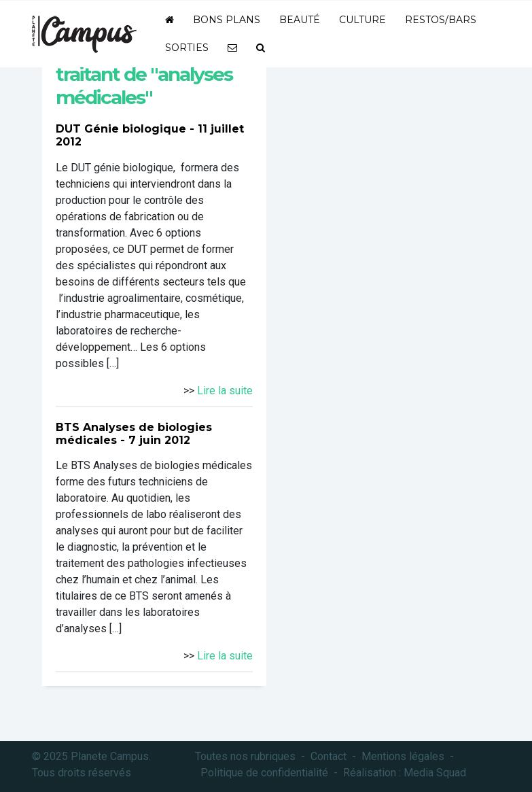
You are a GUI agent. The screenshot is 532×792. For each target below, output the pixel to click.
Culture (362, 20)
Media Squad (435, 773)
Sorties (187, 48)
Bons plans (227, 20)
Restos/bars (441, 20)
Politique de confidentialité (264, 773)
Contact (329, 756)
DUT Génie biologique (121, 129)
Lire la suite (225, 391)
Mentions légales (403, 756)
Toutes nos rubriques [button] (245, 756)
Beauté (300, 20)
